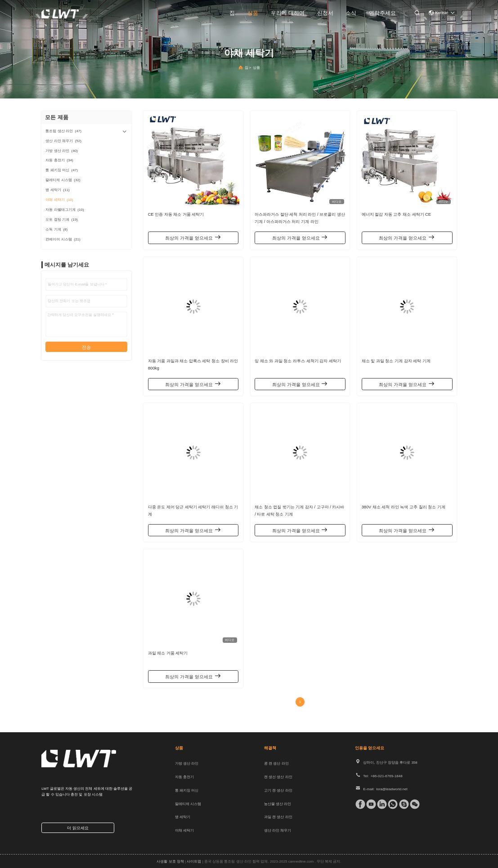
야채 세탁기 (184, 830)
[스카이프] (402, 804)
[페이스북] (359, 804)
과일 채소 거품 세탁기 (168, 653)
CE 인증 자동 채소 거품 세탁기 (176, 214)
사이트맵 (194, 861)
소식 (351, 13)
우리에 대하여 (288, 13)
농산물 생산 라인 (278, 804)
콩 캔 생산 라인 (276, 763)
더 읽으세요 (78, 828)
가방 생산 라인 (187, 763)
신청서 (325, 13)
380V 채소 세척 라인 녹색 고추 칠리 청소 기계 (404, 507)
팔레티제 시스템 (188, 804)
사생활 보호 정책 (170, 861)
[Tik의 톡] (369, 804)
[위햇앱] (391, 804)
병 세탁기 (183, 817)
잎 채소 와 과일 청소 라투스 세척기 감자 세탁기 (298, 361)
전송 (86, 347)
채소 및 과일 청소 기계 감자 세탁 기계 (396, 361)
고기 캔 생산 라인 (278, 790)
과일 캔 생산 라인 (278, 817)
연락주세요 (382, 13)
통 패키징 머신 (187, 790)
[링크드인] (380, 804)
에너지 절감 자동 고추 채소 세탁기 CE (396, 214)
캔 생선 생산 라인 (278, 777)
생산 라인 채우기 (278, 830)
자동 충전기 (184, 777)
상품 (253, 13)
